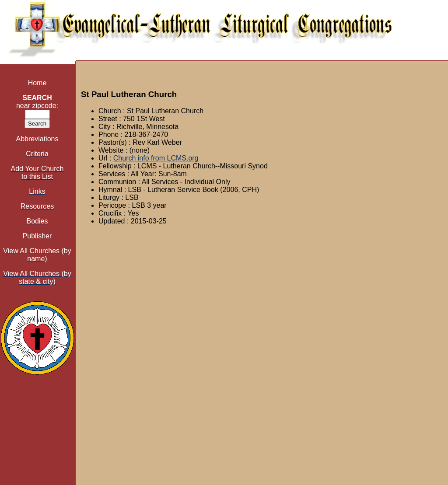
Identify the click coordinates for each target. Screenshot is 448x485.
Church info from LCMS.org (156, 158)
